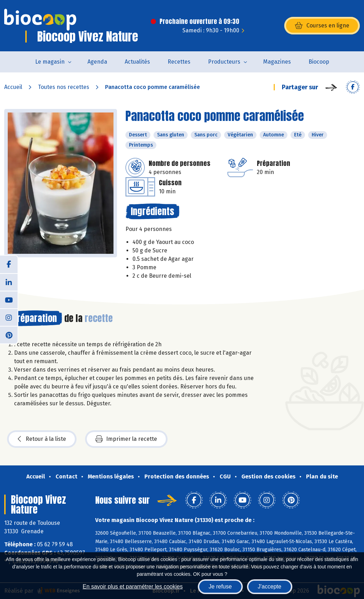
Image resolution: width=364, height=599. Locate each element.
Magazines (277, 62)
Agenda (97, 62)
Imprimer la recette (126, 439)
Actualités (137, 62)
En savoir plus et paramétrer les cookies (133, 587)
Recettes (179, 62)
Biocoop (319, 62)
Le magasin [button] (50, 62)
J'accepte (270, 587)
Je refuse (220, 587)
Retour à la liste (42, 439)
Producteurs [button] (224, 62)
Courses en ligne (322, 26)
